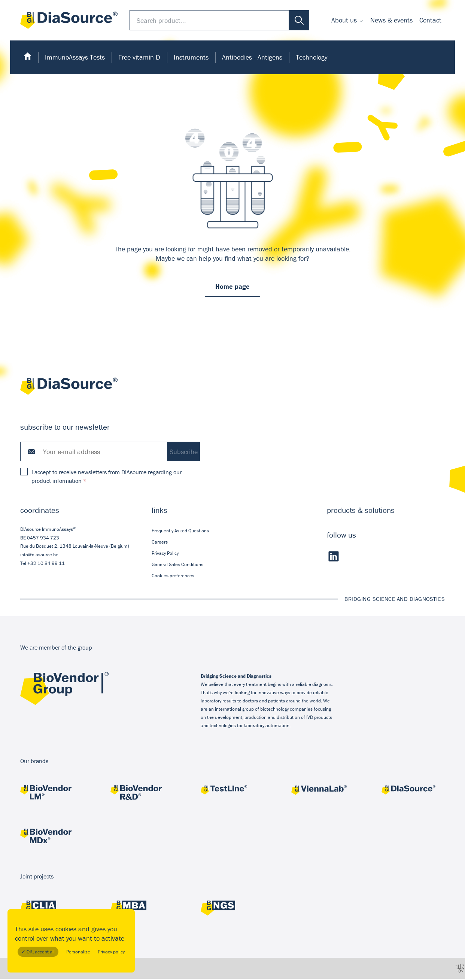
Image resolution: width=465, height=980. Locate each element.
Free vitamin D (139, 57)
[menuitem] (347, 20)
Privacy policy (111, 952)
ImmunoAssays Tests (75, 57)
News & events (391, 20)
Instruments (191, 57)
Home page (232, 287)
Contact (430, 20)
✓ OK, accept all (38, 952)
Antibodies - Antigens (252, 57)
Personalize (78, 952)
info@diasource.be (39, 556)
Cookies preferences (173, 577)
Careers (160, 543)
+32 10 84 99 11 (46, 564)
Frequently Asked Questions (180, 531)
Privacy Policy (165, 554)
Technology (311, 57)
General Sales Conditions (177, 565)
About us (344, 20)
